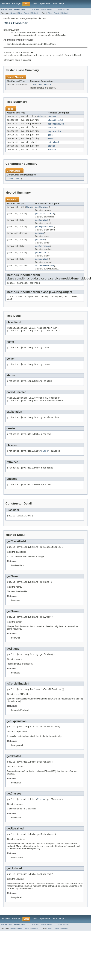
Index (55, 4)
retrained (53, 145)
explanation (54, 134)
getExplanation (44, 231)
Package (16, 4)
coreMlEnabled (56, 126)
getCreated (41, 224)
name (50, 137)
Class (42, 118)
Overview (6, 4)
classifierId (55, 122)
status (51, 149)
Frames (35, 9)
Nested (14, 13)
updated (52, 153)
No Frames (46, 9)
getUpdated (41, 266)
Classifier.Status (41, 86)
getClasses (41, 211)
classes (52, 118)
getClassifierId (44, 218)
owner (51, 141)
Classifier (13, 182)
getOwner (40, 245)
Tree (34, 4)
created (52, 130)
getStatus (41, 259)
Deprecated (44, 4)
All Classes (64, 9)
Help (62, 4)
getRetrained (42, 252)
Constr (27, 13)
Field (20, 13)
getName (39, 238)
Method (34, 13)
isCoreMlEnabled (44, 272)
